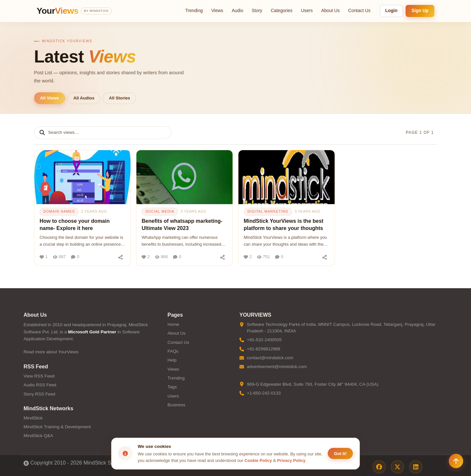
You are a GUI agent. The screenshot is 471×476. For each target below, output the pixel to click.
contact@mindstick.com (270, 358)
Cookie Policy (258, 460)
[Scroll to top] (456, 461)
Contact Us (359, 11)
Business (176, 405)
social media (160, 211)
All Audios (84, 98)
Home (173, 324)
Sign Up (420, 11)
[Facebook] (379, 467)
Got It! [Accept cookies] (340, 454)
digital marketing (268, 211)
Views (217, 11)
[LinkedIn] (416, 467)
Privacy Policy (291, 460)
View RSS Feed (39, 376)
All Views (50, 98)
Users (307, 11)
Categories (282, 11)
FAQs (173, 351)
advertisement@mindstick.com (277, 367)
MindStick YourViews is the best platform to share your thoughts (284, 225)
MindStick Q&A (38, 436)
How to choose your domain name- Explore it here (75, 225)
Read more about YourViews (51, 352)
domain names (59, 211)
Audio (237, 11)
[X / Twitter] (397, 467)
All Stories (120, 98)
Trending (194, 11)
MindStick (33, 418)
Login (391, 11)
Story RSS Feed (39, 394)
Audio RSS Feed (40, 385)
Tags (172, 387)
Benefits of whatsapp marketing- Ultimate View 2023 (182, 225)
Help (172, 360)
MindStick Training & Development (57, 427)
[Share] (120, 257)
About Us (331, 11)
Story (257, 11)
